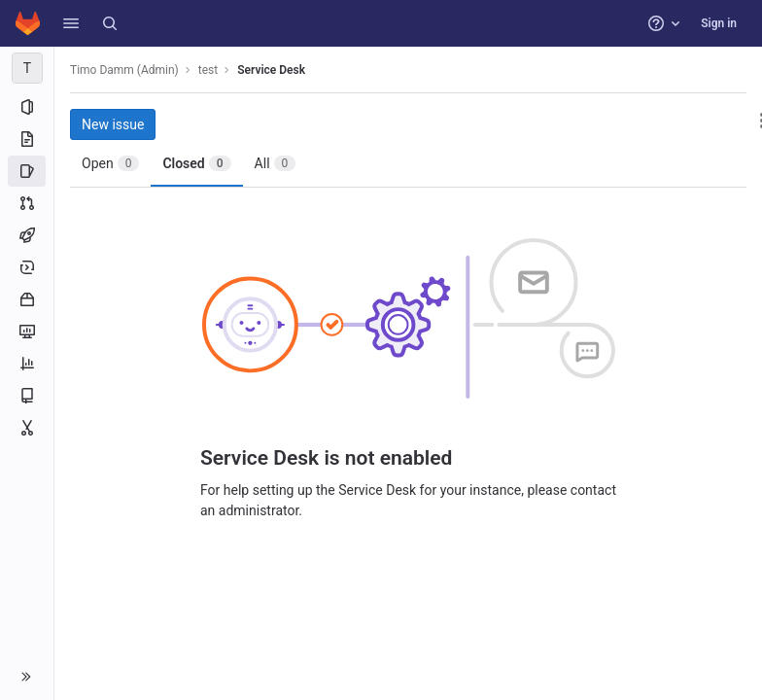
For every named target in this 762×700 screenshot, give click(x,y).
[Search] (110, 23)
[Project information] (27, 107)
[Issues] (27, 171)
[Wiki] (27, 396)
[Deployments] (27, 267)
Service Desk (271, 70)
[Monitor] (27, 332)
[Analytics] (27, 364)
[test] (27, 68)
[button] (71, 23)
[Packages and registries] (27, 299)
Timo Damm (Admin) (124, 70)
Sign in (719, 23)
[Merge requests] (27, 203)
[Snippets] (27, 428)
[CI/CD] (27, 235)
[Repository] (27, 139)
